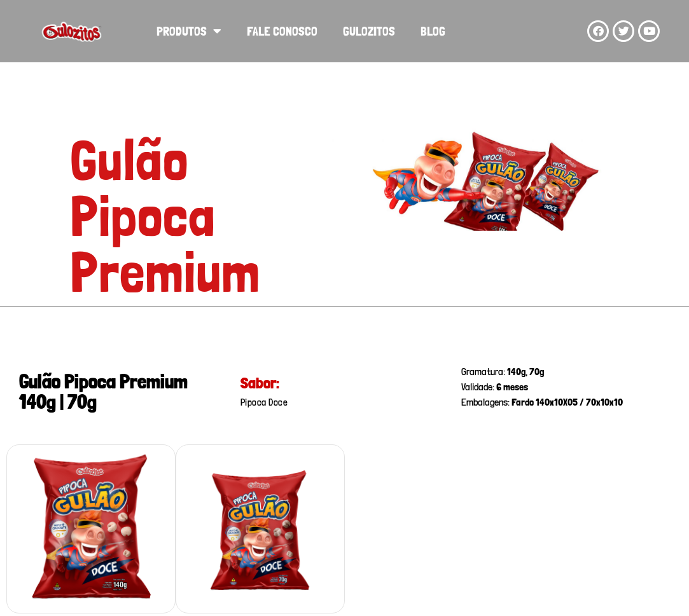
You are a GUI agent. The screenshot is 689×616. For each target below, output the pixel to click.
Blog (433, 31)
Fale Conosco (282, 31)
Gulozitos (369, 31)
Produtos (189, 31)
